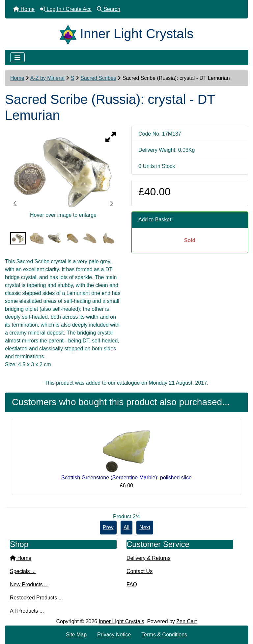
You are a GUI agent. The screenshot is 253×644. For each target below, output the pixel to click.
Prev (108, 527)
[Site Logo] (70, 34)
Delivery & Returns (148, 558)
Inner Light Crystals (122, 621)
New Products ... (29, 584)
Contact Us (140, 571)
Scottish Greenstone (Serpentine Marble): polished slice (126, 478)
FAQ (132, 584)
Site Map (76, 635)
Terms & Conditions (164, 635)
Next (145, 527)
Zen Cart (186, 621)
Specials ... (23, 571)
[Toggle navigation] (17, 57)
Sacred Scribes (98, 78)
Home (17, 78)
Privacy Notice (114, 635)
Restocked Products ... (36, 598)
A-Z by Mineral (47, 78)
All (126, 527)
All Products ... (27, 611)
